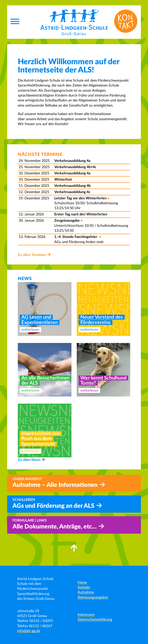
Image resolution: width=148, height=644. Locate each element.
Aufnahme (86, 592)
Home (82, 582)
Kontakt (84, 587)
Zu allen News (29, 460)
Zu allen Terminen (32, 255)
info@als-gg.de (29, 631)
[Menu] (15, 22)
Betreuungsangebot (93, 597)
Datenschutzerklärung (95, 619)
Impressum (86, 615)
